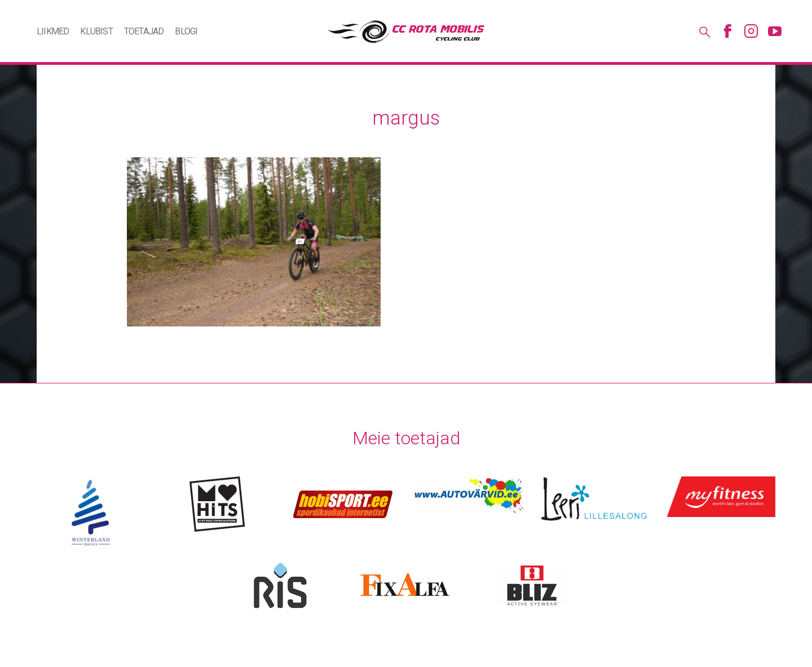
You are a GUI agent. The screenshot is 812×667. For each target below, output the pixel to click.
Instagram (751, 31)
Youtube (775, 31)
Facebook (727, 31)
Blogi (186, 31)
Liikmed (53, 31)
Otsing (704, 31)
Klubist (96, 31)
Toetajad (144, 31)
